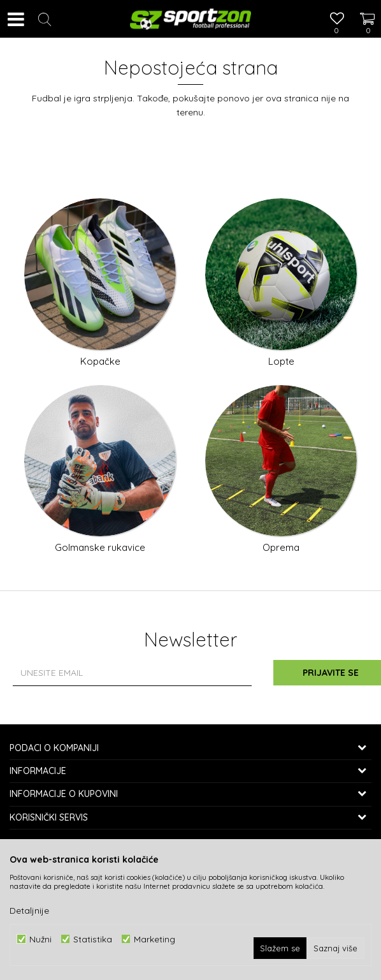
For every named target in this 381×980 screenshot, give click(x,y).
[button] (45, 19)
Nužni (40, 939)
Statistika (93, 939)
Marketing (155, 939)
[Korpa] (362, 7)
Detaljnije (29, 911)
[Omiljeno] (336, 20)
